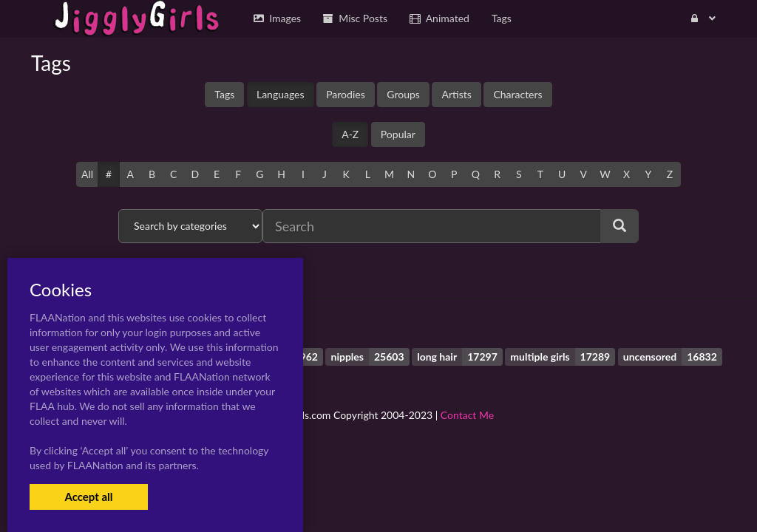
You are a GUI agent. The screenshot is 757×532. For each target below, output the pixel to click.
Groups (403, 94)
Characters (517, 94)
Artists (456, 94)
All (87, 174)
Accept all (88, 497)
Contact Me (467, 415)
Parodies (346, 94)
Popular (398, 134)
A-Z (350, 134)
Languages (281, 94)
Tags (224, 94)
